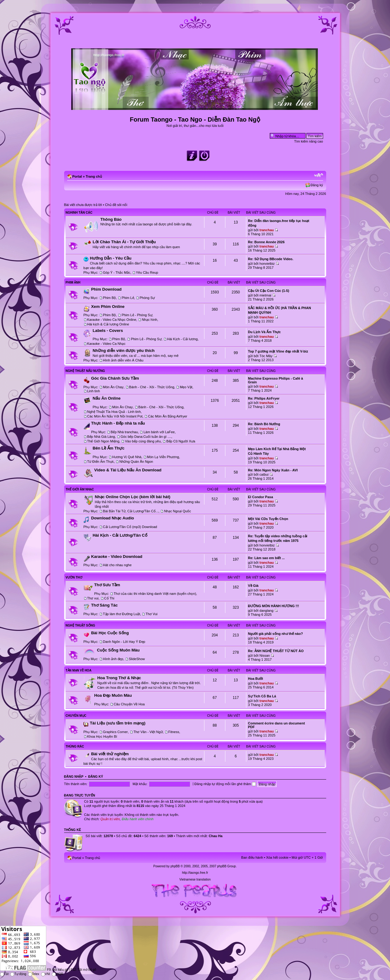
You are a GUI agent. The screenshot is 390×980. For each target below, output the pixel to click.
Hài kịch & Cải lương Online (108, 324)
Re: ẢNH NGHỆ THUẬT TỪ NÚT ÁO (276, 651)
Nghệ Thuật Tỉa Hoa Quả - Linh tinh (114, 412)
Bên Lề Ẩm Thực (109, 448)
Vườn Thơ (74, 577)
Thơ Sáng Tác (105, 605)
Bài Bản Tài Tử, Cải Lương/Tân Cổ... (131, 511)
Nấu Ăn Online (107, 398)
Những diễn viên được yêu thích (124, 351)
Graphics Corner (115, 732)
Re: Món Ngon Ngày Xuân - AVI (273, 470)
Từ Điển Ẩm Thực (101, 462)
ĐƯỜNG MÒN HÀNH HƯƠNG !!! (273, 606)
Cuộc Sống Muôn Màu (118, 650)
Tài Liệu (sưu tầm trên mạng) (118, 723)
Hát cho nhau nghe (117, 565)
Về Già (253, 586)
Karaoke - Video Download (117, 557)
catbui (264, 474)
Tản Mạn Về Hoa (79, 670)
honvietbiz (267, 264)
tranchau (267, 230)
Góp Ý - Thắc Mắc (117, 272)
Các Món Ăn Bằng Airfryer (168, 416)
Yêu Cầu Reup (147, 272)
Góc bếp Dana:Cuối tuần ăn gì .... (146, 437)
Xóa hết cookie (277, 857)
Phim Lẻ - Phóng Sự (137, 315)
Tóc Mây (266, 356)
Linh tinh (94, 391)
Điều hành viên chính (138, 819)
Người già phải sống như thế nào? (275, 634)
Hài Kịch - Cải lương (182, 339)
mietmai (266, 295)
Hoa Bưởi (255, 679)
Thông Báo (111, 219)
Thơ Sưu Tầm (107, 585)
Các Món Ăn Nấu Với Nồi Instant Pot (115, 416)
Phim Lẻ (128, 298)
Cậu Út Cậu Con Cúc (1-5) (269, 291)
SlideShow (137, 659)
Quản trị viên (110, 819)
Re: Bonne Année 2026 (266, 242)
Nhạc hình (150, 320)
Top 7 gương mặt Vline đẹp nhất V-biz (278, 351)
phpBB (175, 866)
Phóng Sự (147, 298)
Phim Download (107, 289)
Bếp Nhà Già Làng (101, 437)
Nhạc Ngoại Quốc (177, 511)
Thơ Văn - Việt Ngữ (148, 732)
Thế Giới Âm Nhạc (80, 489)
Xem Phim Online (108, 307)
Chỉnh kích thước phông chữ (319, 175)
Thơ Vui (151, 614)
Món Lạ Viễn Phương (163, 457)
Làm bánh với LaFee (159, 432)
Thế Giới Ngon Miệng (103, 441)
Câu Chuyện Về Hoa (129, 704)
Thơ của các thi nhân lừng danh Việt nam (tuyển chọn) (155, 594)
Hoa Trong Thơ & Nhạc (119, 678)
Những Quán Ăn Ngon (136, 462)
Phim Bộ (109, 298)
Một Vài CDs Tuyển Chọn (268, 519)
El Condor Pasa (260, 497)
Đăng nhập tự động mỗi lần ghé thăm (225, 784)
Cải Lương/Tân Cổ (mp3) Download (130, 527)
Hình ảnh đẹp (113, 659)
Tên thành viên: (76, 784)
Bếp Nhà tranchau (124, 432)
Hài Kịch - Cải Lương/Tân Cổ (120, 535)
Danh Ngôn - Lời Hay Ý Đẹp (124, 642)
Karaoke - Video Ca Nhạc (106, 344)
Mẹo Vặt (186, 387)
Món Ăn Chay (113, 387)
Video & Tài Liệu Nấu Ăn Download (128, 470)
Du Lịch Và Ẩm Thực (264, 332)
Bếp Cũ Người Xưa (181, 441)
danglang (267, 611)
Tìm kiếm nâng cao (308, 141)
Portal (77, 176)
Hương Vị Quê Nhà (127, 457)
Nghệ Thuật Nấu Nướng (85, 371)
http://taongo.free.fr (195, 873)
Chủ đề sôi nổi (116, 205)
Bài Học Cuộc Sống (110, 633)
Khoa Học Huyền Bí (102, 736)
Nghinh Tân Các (79, 213)
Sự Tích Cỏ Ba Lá (262, 696)
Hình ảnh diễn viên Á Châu (123, 360)
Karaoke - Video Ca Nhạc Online (112, 320)
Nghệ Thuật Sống (80, 625)
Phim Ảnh (73, 282)
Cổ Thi (109, 598)
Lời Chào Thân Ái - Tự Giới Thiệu (124, 242)
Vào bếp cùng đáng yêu (143, 441)
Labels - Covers (108, 331)
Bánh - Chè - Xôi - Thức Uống (152, 387)
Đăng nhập (74, 776)
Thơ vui (93, 598)
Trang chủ (94, 176)
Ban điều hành (252, 857)
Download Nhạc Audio (113, 518)
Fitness (174, 732)
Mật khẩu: (140, 784)
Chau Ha (216, 836)
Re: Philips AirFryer (264, 398)
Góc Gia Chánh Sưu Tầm (115, 378)
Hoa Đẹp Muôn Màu (113, 695)
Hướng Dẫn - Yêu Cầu (111, 258)
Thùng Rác (75, 746)
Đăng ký (317, 185)
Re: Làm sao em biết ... (266, 558)
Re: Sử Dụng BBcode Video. (271, 259)
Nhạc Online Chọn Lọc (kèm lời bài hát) (133, 497)
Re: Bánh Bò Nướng (264, 424)
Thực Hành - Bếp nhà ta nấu (118, 423)
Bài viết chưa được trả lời (83, 205)
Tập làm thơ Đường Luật (121, 614)
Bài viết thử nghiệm (110, 754)
